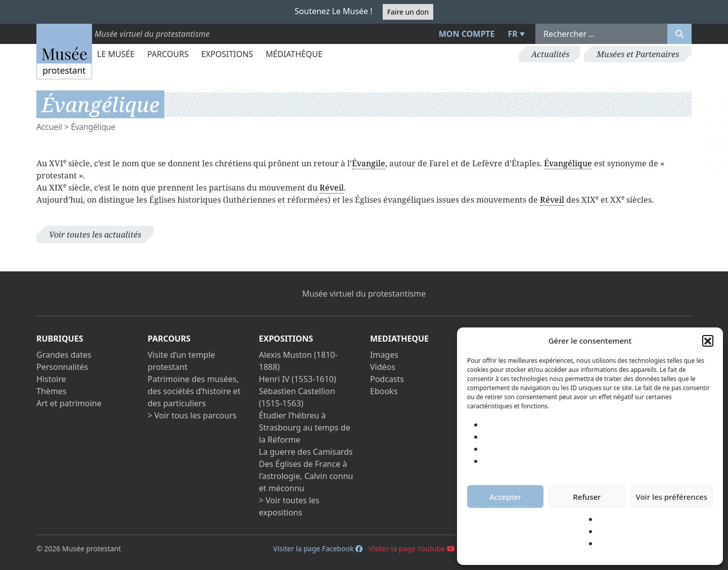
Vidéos (383, 367)
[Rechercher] (679, 34)
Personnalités (62, 367)
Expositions (227, 54)
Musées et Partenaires (638, 54)
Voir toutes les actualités (95, 234)
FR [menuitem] (513, 34)
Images (384, 355)
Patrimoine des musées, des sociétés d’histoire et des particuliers (194, 391)
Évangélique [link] (568, 163)
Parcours (168, 54)
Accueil (49, 127)
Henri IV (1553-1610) (298, 379)
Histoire (51, 379)
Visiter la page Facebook (318, 549)
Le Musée (116, 54)
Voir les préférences (672, 497)
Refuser (587, 497)
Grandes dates (64, 355)
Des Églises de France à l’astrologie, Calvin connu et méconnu (306, 476)
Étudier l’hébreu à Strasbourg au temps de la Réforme (305, 428)
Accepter (505, 497)
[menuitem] (515, 34)
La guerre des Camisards (306, 452)
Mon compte (467, 34)
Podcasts (387, 379)
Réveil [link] (332, 187)
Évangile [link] (369, 163)
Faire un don (408, 12)
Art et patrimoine (69, 403)
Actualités (550, 54)
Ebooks (384, 391)
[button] (708, 341)
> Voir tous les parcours (192, 415)
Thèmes (51, 391)
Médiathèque (294, 54)
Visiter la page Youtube (412, 549)
